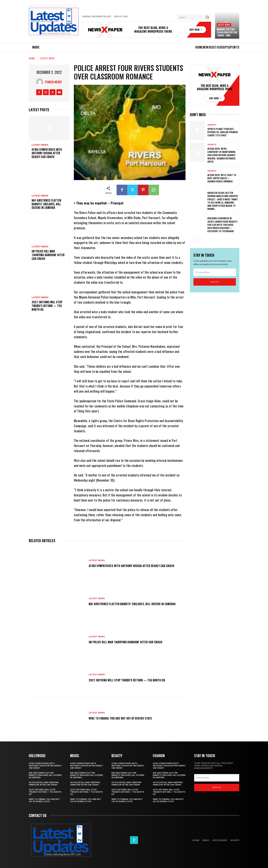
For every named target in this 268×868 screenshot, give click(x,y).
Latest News (224, 25)
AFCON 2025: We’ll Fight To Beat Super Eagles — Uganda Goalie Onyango (222, 178)
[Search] (207, 17)
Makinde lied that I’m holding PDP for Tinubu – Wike (227, 32)
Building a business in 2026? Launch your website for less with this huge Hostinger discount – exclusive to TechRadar (222, 225)
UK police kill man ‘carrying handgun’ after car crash (48, 255)
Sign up (215, 282)
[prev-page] (192, 240)
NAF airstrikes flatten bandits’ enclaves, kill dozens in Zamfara (46, 204)
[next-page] (198, 240)
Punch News (53, 82)
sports (212, 125)
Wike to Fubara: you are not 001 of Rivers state (126, 718)
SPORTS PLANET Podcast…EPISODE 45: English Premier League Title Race (223, 132)
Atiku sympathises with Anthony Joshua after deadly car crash (47, 153)
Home (32, 58)
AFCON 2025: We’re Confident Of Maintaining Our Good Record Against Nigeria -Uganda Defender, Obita (222, 155)
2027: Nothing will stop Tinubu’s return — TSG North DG (47, 306)
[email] (215, 272)
